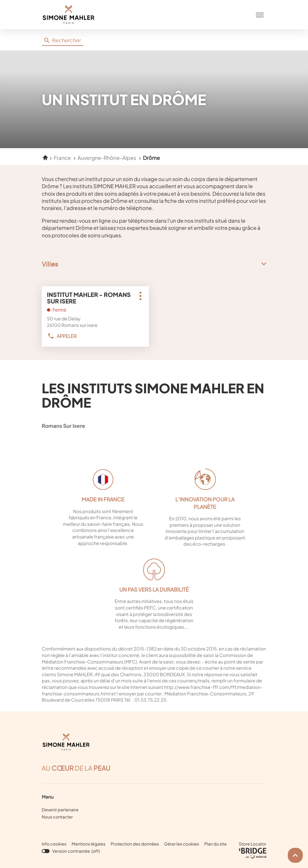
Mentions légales (89, 844)
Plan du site (216, 844)
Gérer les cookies (182, 844)
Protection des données (135, 844)
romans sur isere (82, 426)
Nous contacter (57, 817)
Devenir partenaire (60, 810)
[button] (260, 15)
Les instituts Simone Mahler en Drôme (153, 395)
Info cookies (54, 844)
